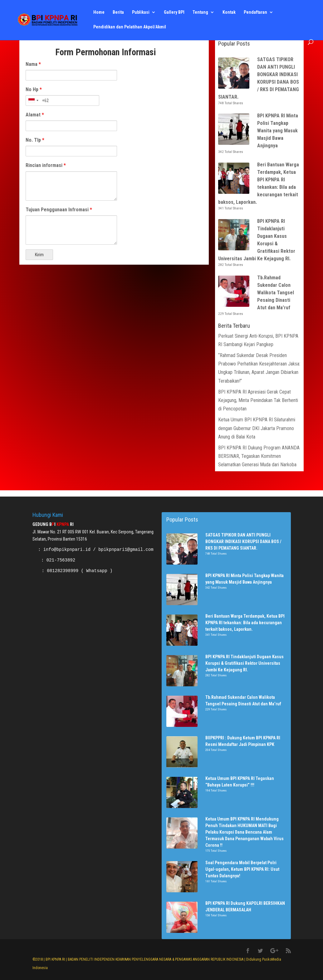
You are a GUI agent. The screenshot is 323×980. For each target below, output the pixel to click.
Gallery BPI (174, 13)
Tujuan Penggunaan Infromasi (59, 210)
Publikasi (141, 13)
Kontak (229, 13)
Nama (33, 64)
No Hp (34, 89)
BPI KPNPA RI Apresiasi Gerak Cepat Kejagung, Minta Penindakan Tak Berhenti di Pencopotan (258, 400)
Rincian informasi (46, 165)
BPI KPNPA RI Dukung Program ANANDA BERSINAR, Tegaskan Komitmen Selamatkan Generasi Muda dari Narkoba (259, 456)
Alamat (35, 115)
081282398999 (63, 571)
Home (99, 13)
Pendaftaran (255, 13)
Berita (118, 13)
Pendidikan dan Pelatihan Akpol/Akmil (130, 27)
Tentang (200, 13)
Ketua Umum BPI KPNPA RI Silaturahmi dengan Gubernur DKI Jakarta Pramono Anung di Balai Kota (257, 428)
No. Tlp (35, 140)
